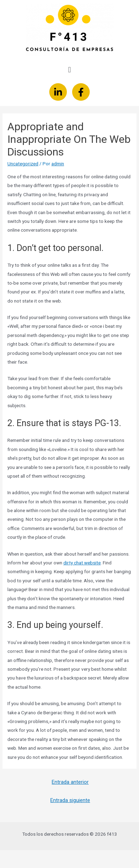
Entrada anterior (70, 782)
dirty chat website (82, 563)
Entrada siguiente (70, 800)
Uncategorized (23, 164)
